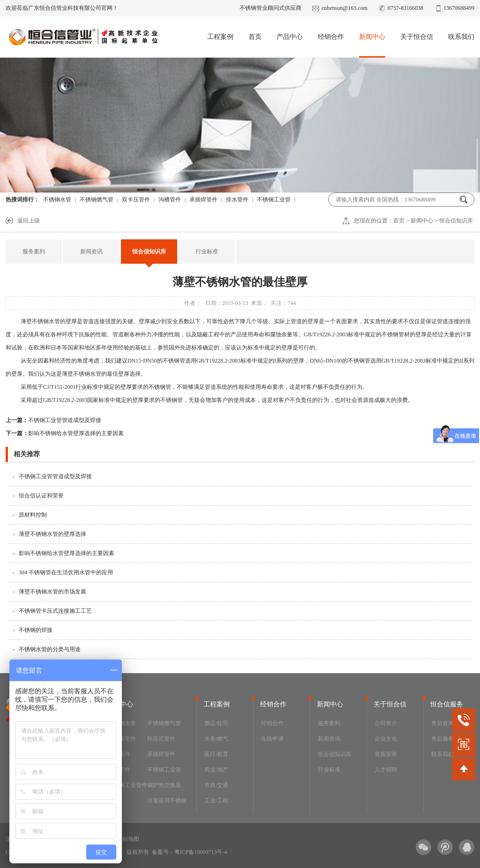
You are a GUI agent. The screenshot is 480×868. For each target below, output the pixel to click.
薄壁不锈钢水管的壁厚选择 (52, 534)
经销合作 (331, 37)
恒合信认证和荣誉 (41, 496)
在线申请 (272, 739)
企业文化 (386, 739)
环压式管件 (161, 739)
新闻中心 (372, 37)
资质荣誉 (386, 754)
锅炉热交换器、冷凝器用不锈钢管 (167, 801)
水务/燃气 (216, 739)
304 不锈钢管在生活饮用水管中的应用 (66, 572)
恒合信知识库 (456, 221)
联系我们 (461, 37)
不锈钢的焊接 (36, 630)
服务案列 (34, 252)
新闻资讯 (91, 252)
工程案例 (220, 37)
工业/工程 (216, 801)
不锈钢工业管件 (127, 785)
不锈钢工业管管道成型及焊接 (53, 420)
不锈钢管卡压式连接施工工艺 (55, 611)
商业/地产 (216, 770)
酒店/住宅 (216, 723)
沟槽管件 (170, 200)
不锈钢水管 (57, 200)
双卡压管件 (136, 200)
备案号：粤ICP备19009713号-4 (190, 852)
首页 (255, 37)
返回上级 (29, 221)
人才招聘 (386, 770)
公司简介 (386, 723)
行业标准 (207, 252)
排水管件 (237, 200)
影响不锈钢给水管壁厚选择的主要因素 (65, 433)
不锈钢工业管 (274, 200)
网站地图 (128, 839)
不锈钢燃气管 (97, 200)
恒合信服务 (447, 704)
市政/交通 (216, 785)
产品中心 (290, 37)
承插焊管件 (203, 200)
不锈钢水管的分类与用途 (50, 649)
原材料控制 (33, 515)
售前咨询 (442, 723)
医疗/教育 (216, 754)
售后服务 (442, 739)
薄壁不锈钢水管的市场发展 (52, 592)
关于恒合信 (417, 37)
